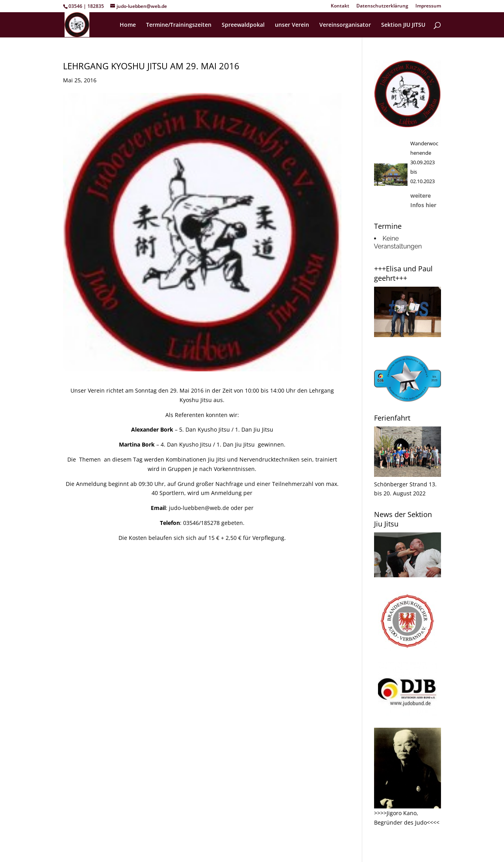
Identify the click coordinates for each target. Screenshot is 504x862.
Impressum (428, 6)
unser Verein (292, 25)
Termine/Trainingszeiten (179, 25)
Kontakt (340, 6)
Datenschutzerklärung (382, 6)
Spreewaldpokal (243, 25)
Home (128, 25)
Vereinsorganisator (345, 25)
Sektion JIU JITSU (403, 25)
